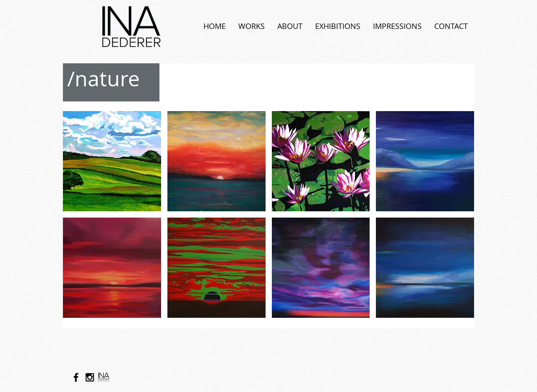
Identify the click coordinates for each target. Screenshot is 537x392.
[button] (112, 161)
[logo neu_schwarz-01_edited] (104, 377)
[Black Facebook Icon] (76, 377)
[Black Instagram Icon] (90, 377)
